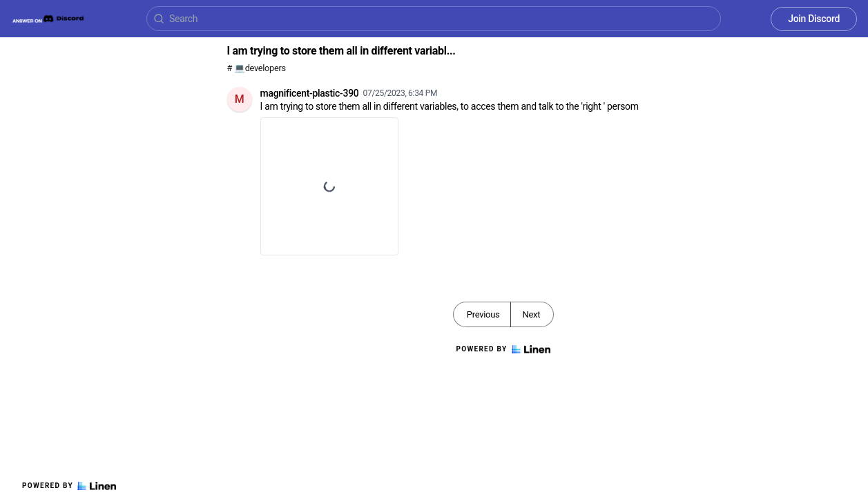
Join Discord (814, 19)
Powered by (69, 486)
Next (531, 314)
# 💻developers (257, 68)
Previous (483, 314)
